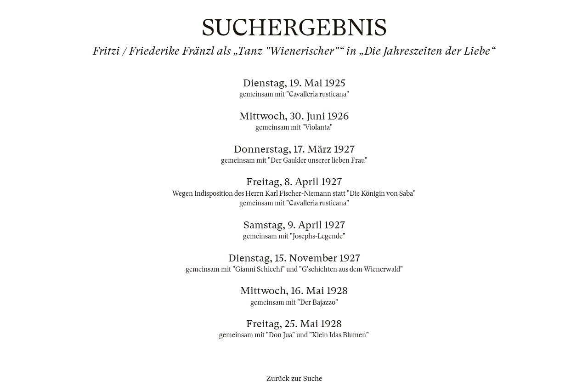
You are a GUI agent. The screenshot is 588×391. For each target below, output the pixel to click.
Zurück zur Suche (294, 379)
